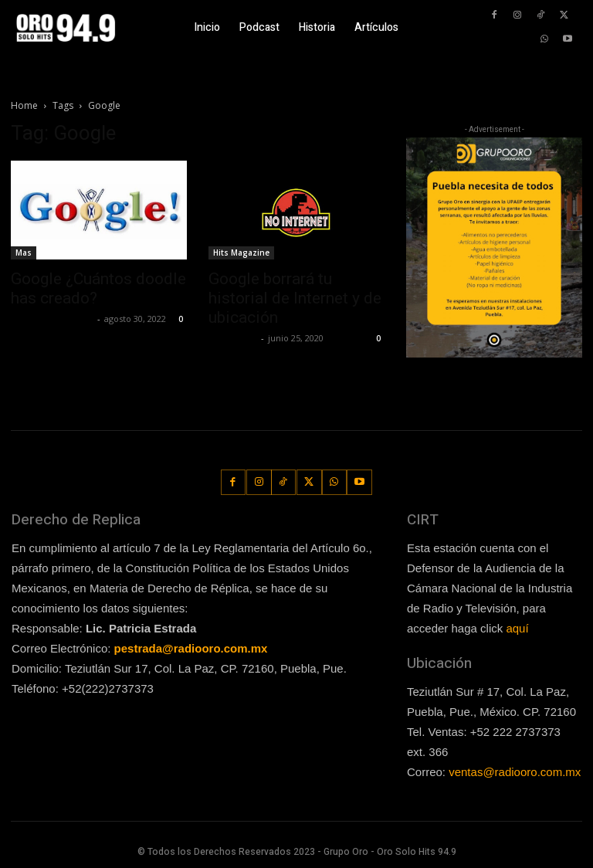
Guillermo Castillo (52, 319)
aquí (517, 628)
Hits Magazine (241, 253)
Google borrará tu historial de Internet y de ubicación (295, 298)
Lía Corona (233, 338)
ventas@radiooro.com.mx (515, 772)
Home (24, 105)
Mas (24, 253)
